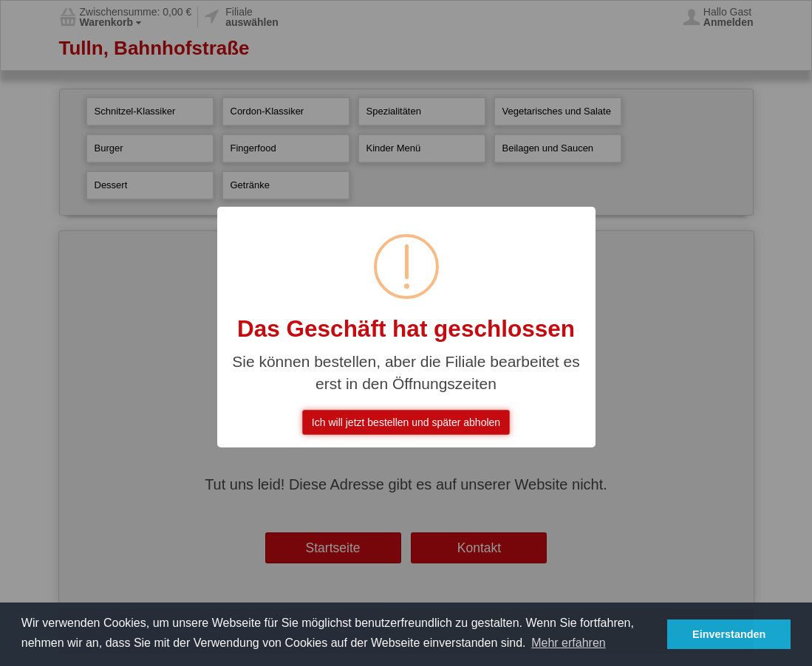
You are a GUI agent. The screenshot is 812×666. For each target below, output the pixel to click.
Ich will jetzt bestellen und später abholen (406, 422)
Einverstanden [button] (729, 634)
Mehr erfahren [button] (569, 643)
